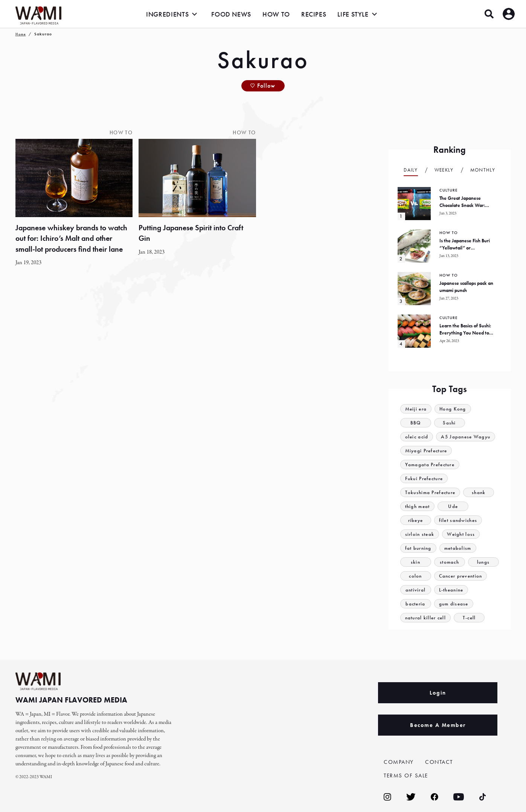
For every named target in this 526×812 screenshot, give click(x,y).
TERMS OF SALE (406, 776)
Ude (453, 506)
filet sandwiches (458, 520)
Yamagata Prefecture (430, 465)
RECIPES (314, 14)
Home (21, 34)
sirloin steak (420, 534)
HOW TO (276, 14)
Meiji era (416, 409)
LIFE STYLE (353, 14)
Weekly (444, 170)
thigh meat (418, 506)
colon (415, 576)
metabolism (458, 548)
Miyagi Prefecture (426, 451)
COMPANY (399, 762)
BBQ (416, 423)
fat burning (418, 548)
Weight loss (461, 534)
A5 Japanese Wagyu (466, 437)
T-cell (469, 618)
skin (415, 562)
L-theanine (451, 590)
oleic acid (417, 437)
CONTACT (439, 762)
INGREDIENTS (167, 14)
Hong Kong (453, 409)
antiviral (416, 590)
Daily (411, 170)
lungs (483, 562)
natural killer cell (426, 618)
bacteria (415, 604)
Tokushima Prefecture (430, 492)
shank (479, 492)
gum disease (454, 604)
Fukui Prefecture (424, 478)
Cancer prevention (461, 576)
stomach (449, 562)
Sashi (449, 423)
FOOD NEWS (231, 14)
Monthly (483, 170)
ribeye (416, 520)
